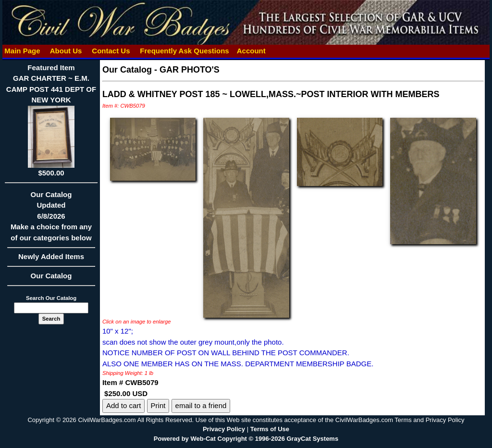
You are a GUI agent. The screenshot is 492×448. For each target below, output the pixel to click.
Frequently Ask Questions (184, 51)
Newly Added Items (51, 260)
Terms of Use (270, 429)
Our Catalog (51, 276)
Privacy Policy (224, 429)
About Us (66, 51)
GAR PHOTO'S (190, 70)
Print (158, 405)
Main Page (22, 51)
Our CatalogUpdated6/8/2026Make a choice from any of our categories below (51, 219)
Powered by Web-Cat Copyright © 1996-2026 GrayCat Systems (246, 439)
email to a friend (201, 405)
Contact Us (111, 51)
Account (251, 51)
